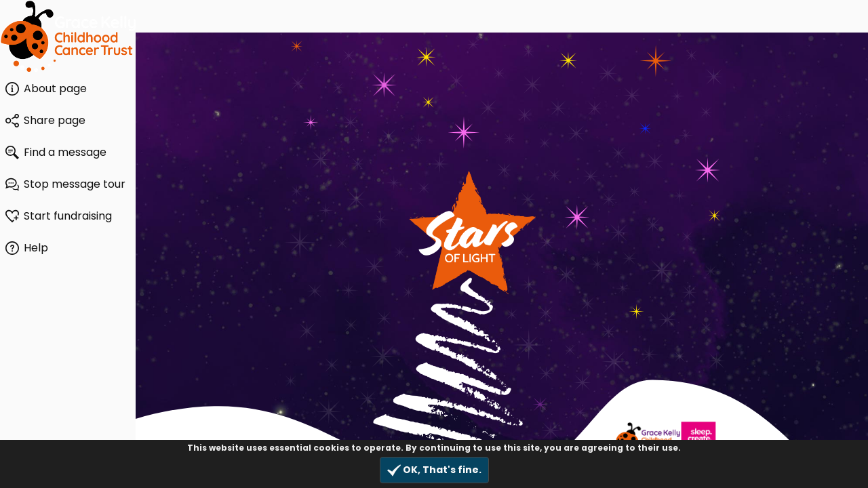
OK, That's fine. (434, 470)
